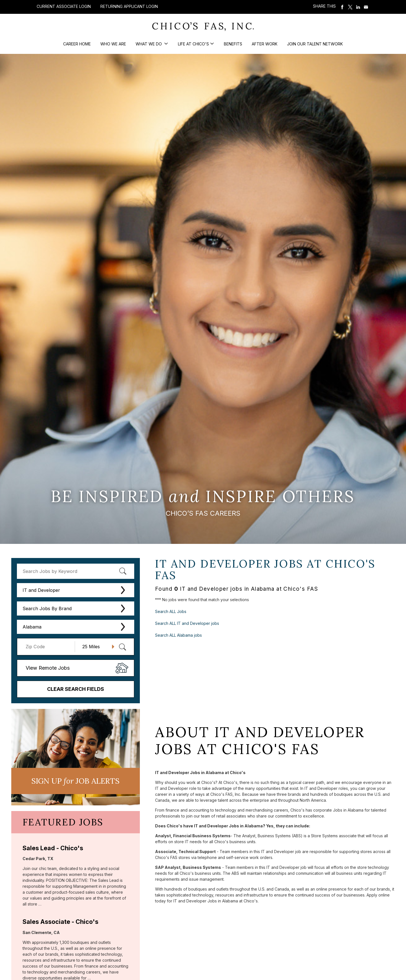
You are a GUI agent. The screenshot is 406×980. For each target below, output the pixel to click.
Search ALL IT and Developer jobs (187, 623)
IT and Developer (41, 590)
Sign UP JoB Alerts (75, 781)
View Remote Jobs (48, 668)
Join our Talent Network (315, 44)
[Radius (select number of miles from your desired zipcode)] (96, 647)
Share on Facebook (342, 7)
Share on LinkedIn (358, 7)
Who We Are (113, 44)
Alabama (32, 627)
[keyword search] (76, 571)
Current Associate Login (64, 6)
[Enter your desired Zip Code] (49, 647)
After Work (265, 44)
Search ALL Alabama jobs (178, 635)
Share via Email (366, 7)
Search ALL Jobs (171, 611)
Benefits (233, 44)
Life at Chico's (193, 44)
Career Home (77, 44)
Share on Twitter (350, 7)
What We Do (149, 44)
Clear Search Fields (76, 689)
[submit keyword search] (123, 571)
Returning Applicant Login (129, 6)
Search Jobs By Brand (47, 608)
